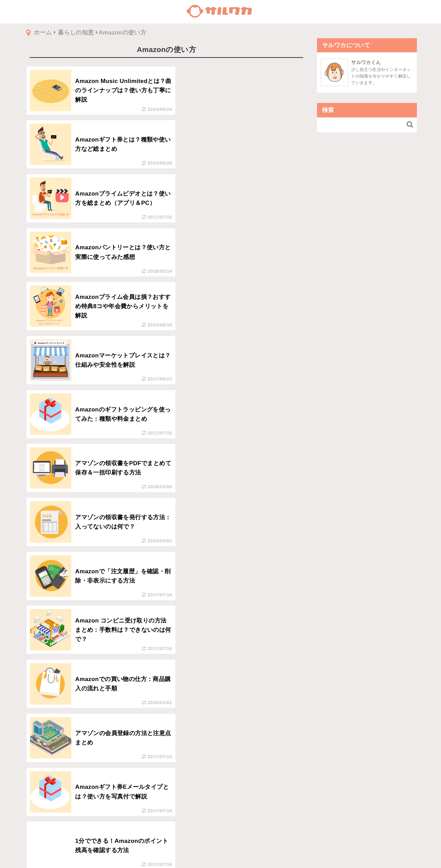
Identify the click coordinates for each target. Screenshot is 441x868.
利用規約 (220, 850)
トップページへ (220, 832)
